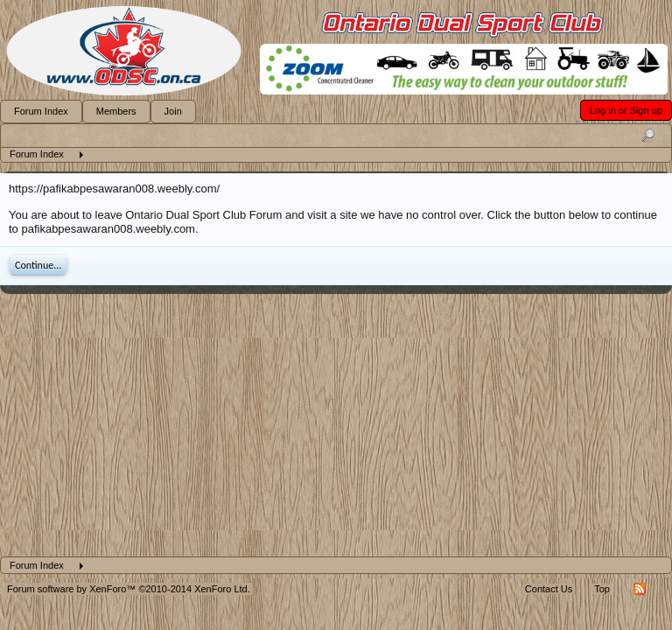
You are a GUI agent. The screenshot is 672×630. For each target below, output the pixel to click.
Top (602, 589)
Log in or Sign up (626, 110)
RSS (640, 589)
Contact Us (549, 589)
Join (173, 111)
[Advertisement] (336, 425)
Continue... (38, 265)
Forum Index (41, 111)
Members (116, 111)
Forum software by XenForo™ (129, 589)
